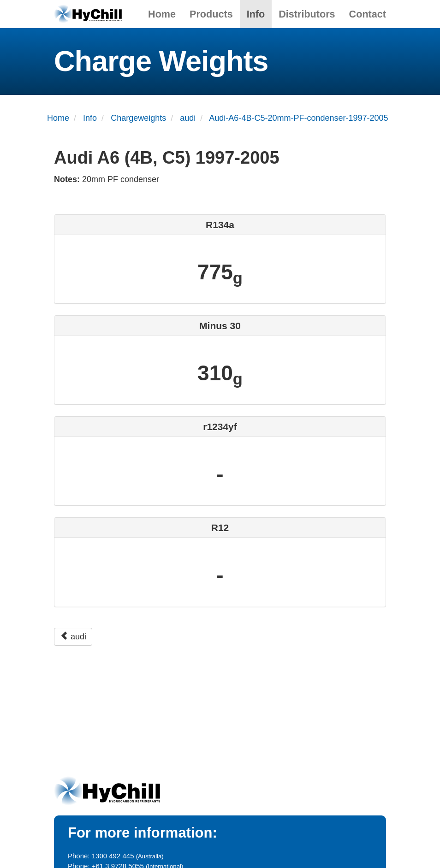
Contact (368, 14)
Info (256, 14)
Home (162, 14)
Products (211, 14)
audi (73, 636)
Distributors (307, 14)
